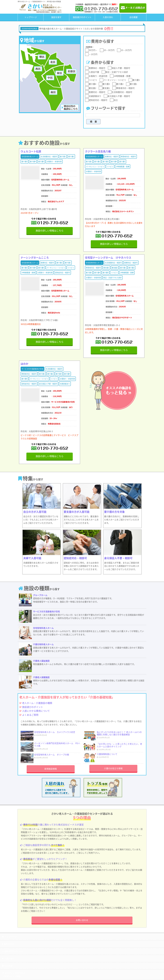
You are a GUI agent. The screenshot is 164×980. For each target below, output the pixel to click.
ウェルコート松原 (31, 151)
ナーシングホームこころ (35, 258)
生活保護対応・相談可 (49, 156)
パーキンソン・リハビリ (95, 166)
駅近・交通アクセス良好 (113, 278)
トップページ (31, 17)
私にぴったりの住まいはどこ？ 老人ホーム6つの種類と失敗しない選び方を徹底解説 (119, 733)
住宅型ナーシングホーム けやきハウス (108, 258)
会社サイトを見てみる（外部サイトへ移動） (14, 975)
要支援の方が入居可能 (77, 512)
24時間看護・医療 (123, 166)
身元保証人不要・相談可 (48, 384)
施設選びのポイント (82, 17)
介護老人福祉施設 (41, 661)
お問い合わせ (82, 920)
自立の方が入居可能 (35, 512)
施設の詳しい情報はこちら (50, 231)
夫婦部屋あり (65, 384)
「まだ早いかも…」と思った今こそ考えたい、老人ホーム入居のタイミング (119, 745)
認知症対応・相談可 (62, 273)
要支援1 (106, 268)
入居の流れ (108, 17)
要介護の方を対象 (114, 512)
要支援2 (115, 268)
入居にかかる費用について (35, 711)
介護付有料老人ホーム (43, 644)
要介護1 (63, 156)
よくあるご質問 (29, 715)
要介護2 (71, 156)
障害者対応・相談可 (128, 156)
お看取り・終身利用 (54, 161)
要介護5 (41, 161)
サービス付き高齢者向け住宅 (32, 369)
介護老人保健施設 (41, 677)
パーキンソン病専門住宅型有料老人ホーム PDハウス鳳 (57, 744)
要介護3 (24, 161)
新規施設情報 (51, 769)
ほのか (24, 364)
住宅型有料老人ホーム (30, 156)
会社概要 (133, 17)
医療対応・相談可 (112, 156)
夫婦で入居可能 (32, 558)
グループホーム (40, 595)
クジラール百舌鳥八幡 (98, 151)
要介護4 (33, 161)
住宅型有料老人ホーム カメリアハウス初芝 (55, 732)
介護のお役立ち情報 (113, 768)
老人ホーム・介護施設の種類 (36, 703)
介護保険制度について (107, 754)
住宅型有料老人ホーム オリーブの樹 (52, 755)
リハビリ (110, 166)
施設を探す (56, 17)
